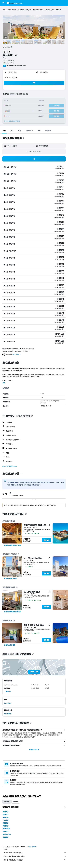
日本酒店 (6, 820)
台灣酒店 (6, 815)
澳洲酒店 (6, 812)
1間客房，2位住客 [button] (11, 78)
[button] (3, 3)
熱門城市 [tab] (16, 802)
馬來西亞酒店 (7, 834)
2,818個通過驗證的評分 (17, 66)
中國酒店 (6, 817)
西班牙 (9, 10)
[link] (12, 545)
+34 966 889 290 (9, 63)
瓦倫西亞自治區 (23, 10)
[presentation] (12, 47)
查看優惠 (47, 540)
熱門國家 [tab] (7, 802)
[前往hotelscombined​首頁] (15, 3)
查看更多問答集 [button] (34, 750)
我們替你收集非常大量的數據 (35, 856)
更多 (4, 383)
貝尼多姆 (48, 10)
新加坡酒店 (6, 829)
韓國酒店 (6, 823)
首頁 (4, 10)
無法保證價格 (33, 847)
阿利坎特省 (36, 10)
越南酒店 (6, 832)
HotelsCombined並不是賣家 (35, 853)
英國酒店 (6, 826)
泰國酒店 (6, 837)
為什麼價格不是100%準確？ (35, 860)
